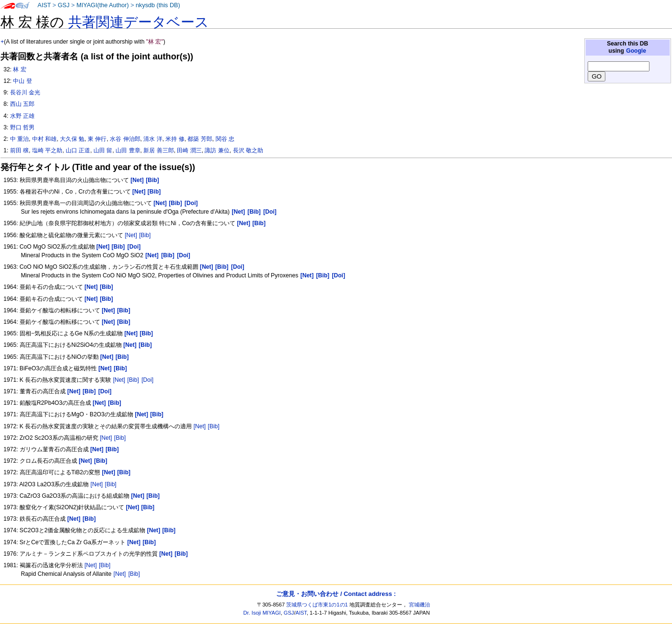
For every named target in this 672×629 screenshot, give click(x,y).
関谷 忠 (225, 139)
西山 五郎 (22, 104)
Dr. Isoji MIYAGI (262, 613)
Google (636, 51)
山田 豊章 (128, 150)
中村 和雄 (44, 139)
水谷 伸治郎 (125, 139)
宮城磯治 (419, 605)
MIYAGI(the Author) (102, 5)
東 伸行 (97, 139)
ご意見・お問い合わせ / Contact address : (336, 594)
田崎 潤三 (189, 150)
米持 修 (175, 139)
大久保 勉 (72, 139)
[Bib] (145, 235)
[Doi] (147, 380)
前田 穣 (19, 150)
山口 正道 (78, 150)
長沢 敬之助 (248, 150)
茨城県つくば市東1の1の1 (317, 605)
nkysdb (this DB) (158, 5)
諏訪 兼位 (217, 150)
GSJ (64, 5)
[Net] (131, 235)
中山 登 (22, 81)
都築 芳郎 (200, 139)
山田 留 (103, 150)
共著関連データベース (139, 22)
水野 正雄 (22, 116)
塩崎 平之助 (47, 150)
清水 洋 (153, 139)
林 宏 (19, 69)
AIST (44, 5)
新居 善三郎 (158, 150)
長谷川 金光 (25, 92)
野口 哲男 (22, 127)
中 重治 (19, 139)
